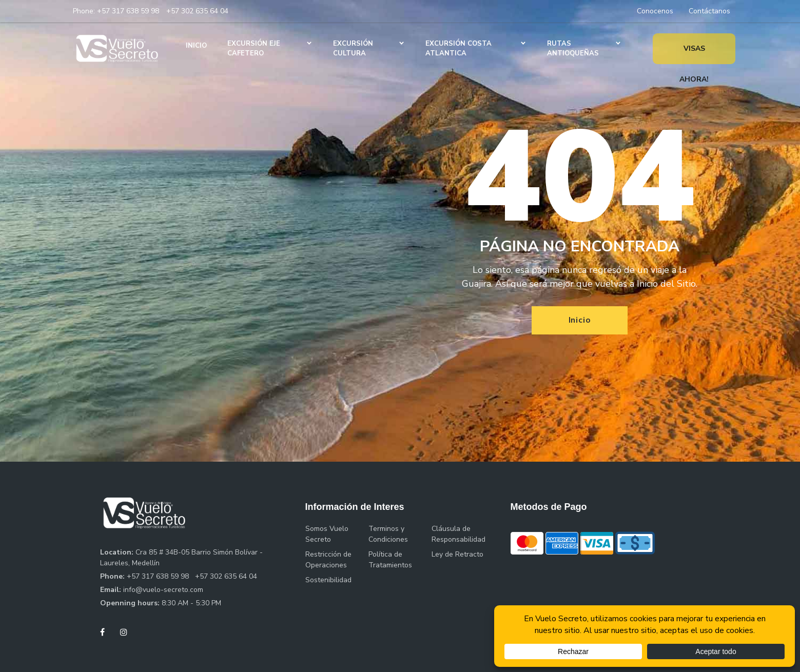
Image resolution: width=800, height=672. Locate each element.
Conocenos (655, 11)
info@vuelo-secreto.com (163, 590)
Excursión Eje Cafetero (254, 49)
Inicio (196, 46)
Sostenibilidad (328, 580)
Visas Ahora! (694, 54)
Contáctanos (709, 11)
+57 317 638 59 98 (128, 11)
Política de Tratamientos (390, 560)
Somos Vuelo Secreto (327, 534)
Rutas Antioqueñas (573, 49)
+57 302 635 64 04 (197, 11)
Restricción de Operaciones (328, 560)
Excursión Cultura (353, 49)
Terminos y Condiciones (388, 534)
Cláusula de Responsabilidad (458, 534)
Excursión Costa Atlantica (458, 49)
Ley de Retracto (457, 554)
